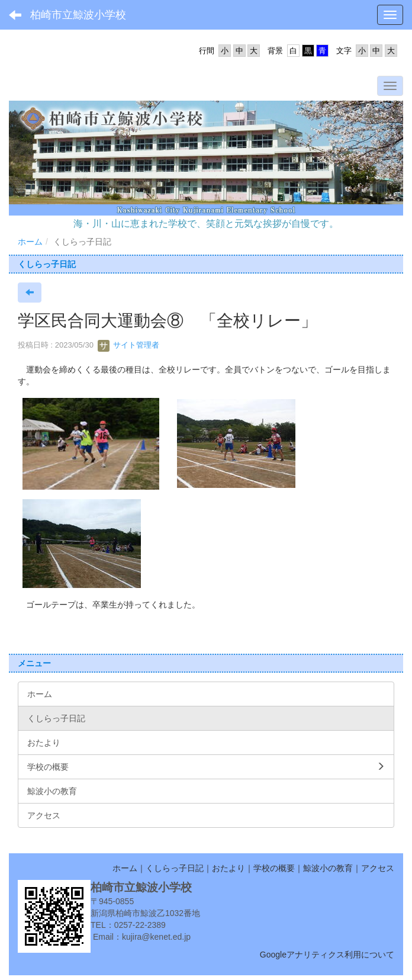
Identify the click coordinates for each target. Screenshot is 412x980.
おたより (228, 868)
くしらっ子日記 (175, 868)
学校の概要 (274, 868)
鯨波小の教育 (328, 868)
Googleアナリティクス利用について (327, 955)
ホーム (30, 242)
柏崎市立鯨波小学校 (78, 15)
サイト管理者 (128, 345)
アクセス (378, 868)
